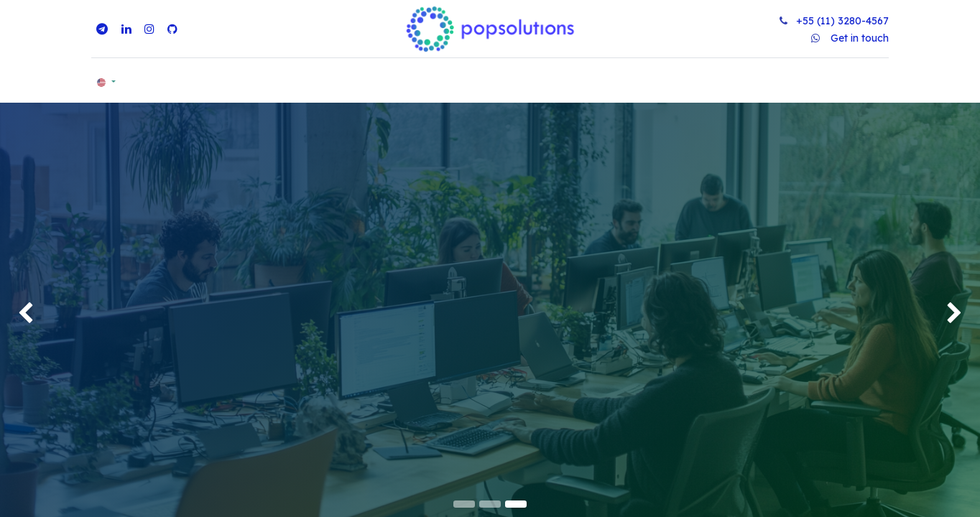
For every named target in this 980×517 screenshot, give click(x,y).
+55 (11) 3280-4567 (842, 21)
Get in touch (860, 38)
